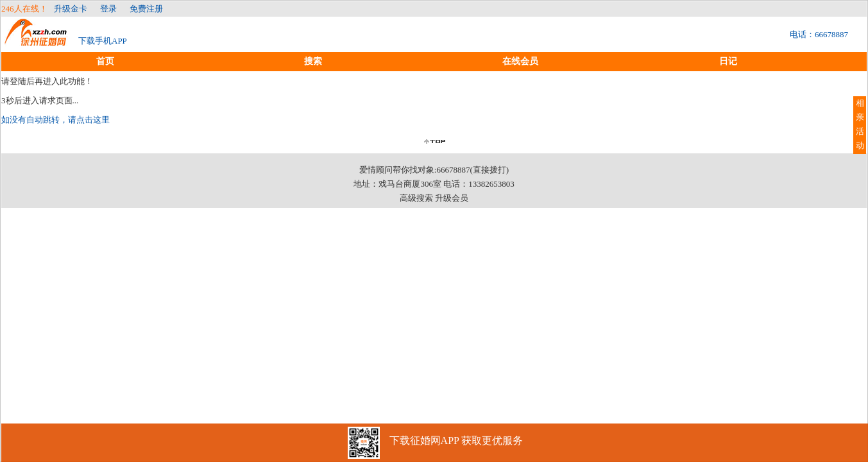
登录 (108, 9)
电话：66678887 (819, 34)
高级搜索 (416, 198)
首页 (105, 61)
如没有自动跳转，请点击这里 (55, 120)
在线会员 (520, 61)
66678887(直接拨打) (472, 170)
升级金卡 (71, 9)
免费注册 (146, 9)
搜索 (313, 61)
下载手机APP (103, 41)
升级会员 (452, 198)
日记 (728, 61)
